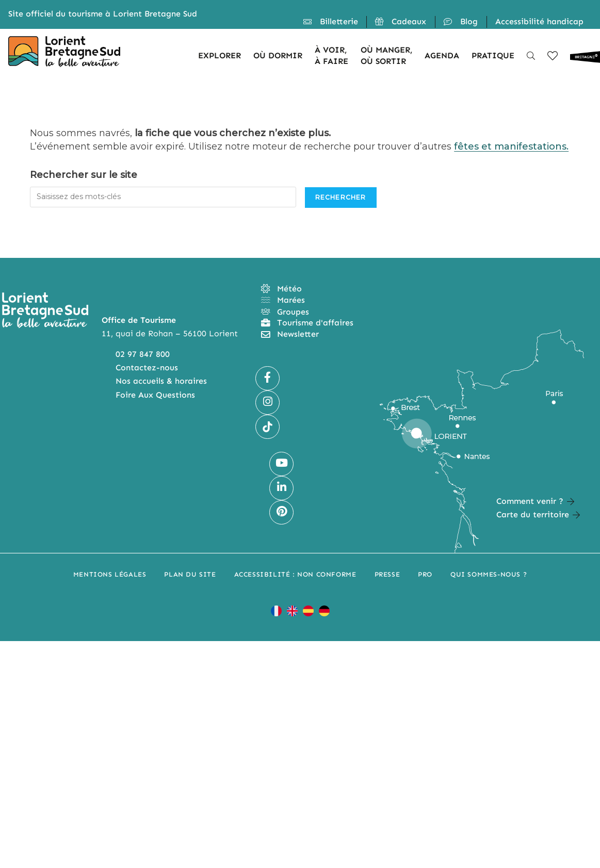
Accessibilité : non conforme (295, 574)
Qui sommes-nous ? (489, 574)
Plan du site (190, 574)
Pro (425, 574)
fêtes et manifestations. (511, 146)
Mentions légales (110, 574)
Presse (387, 574)
